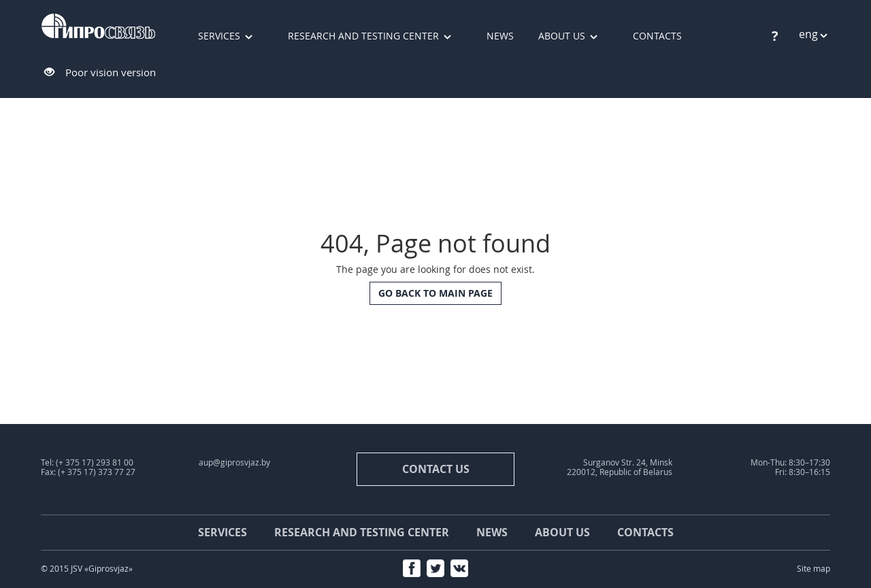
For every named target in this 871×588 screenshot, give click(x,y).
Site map (814, 569)
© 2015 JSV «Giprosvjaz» (87, 569)
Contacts (657, 36)
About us (562, 36)
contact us (436, 469)
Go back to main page (435, 293)
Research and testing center (363, 36)
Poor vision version (111, 72)
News (500, 36)
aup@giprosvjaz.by (234, 462)
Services (219, 36)
